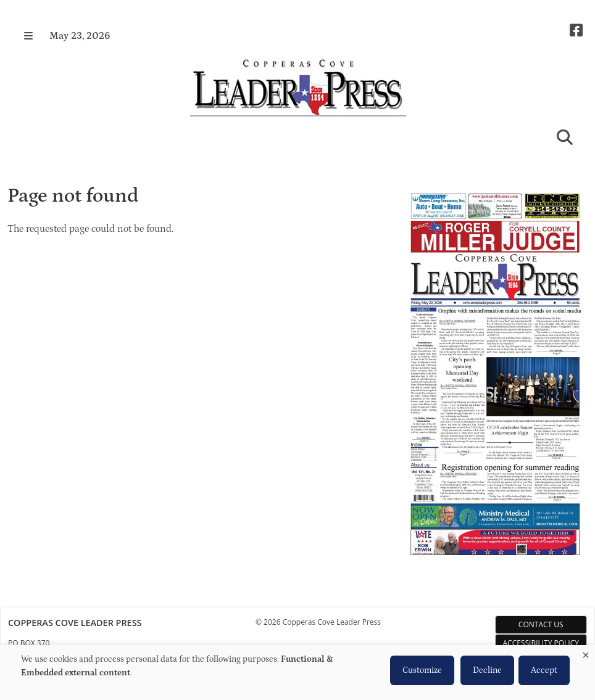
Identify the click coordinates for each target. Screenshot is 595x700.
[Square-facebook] (576, 31)
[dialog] (297, 673)
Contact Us (541, 624)
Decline (487, 670)
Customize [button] (422, 670)
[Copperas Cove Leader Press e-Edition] (495, 564)
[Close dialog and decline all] (586, 653)
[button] (28, 36)
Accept (544, 670)
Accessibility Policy (541, 643)
